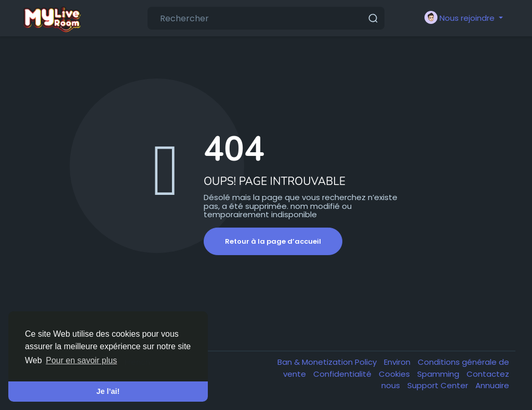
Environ (398, 362)
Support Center (439, 385)
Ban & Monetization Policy (328, 362)
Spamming (439, 374)
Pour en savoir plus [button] (81, 360)
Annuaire (492, 385)
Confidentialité (343, 374)
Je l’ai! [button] (108, 391)
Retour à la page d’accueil (273, 241)
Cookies (395, 374)
